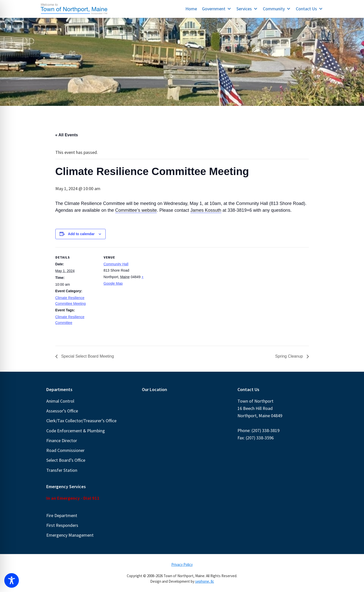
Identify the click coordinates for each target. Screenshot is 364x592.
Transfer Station (62, 470)
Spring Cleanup (290, 356)
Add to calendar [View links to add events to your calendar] (81, 234)
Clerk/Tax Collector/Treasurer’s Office (81, 421)
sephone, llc (205, 581)
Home (191, 9)
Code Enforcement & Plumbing (76, 431)
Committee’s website (136, 210)
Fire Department (62, 515)
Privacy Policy (182, 564)
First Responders (62, 525)
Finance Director (62, 440)
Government (217, 9)
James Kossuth (206, 210)
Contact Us (309, 9)
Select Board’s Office (66, 460)
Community (277, 9)
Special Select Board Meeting (87, 356)
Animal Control (60, 401)
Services (247, 9)
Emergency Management (70, 535)
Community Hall (116, 264)
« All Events (67, 135)
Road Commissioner (65, 450)
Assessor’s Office (62, 411)
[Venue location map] (178, 282)
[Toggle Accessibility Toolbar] (12, 580)
